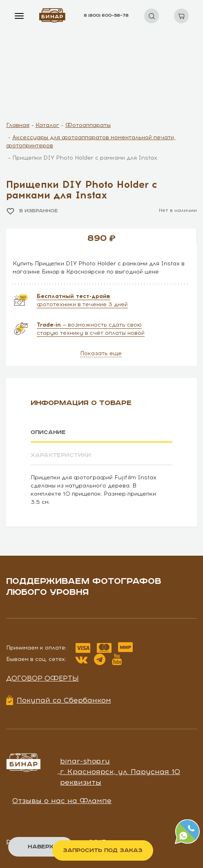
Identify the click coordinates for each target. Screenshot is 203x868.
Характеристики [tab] (61, 455)
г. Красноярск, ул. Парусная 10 (120, 771)
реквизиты (81, 782)
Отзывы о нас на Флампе (62, 801)
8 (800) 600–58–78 (106, 16)
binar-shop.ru (85, 761)
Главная (18, 125)
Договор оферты (42, 678)
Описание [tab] (48, 432)
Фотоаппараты (88, 125)
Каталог (47, 125)
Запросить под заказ (103, 850)
